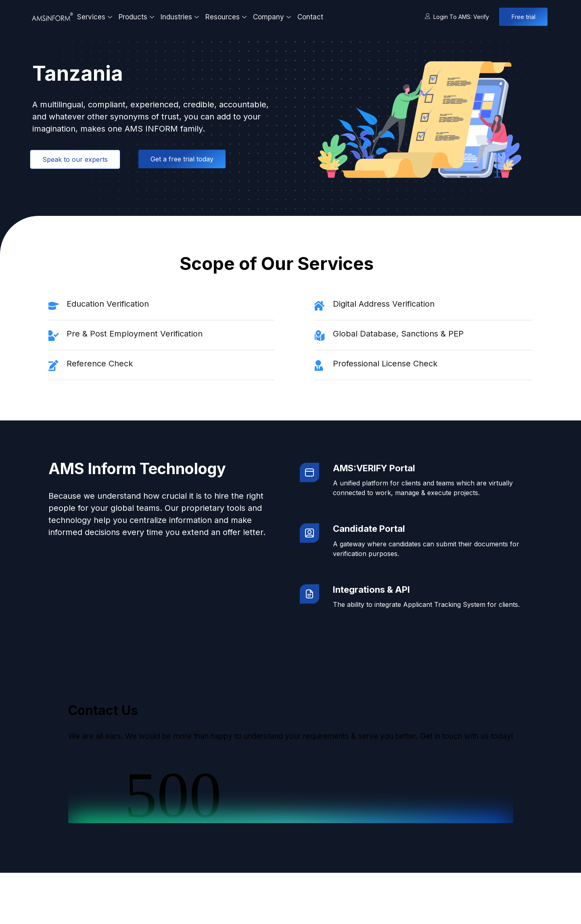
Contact (310, 17)
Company (273, 17)
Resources (227, 17)
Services (96, 17)
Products (137, 17)
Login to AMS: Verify (457, 17)
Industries (181, 17)
